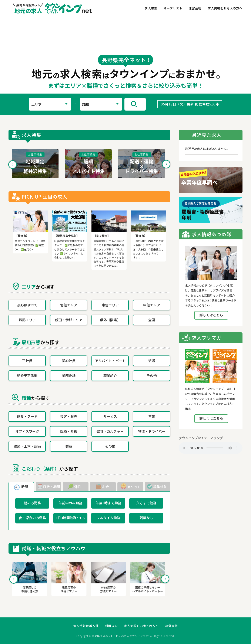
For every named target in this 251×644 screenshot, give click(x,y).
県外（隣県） (110, 320)
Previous (13, 164)
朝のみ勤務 (32, 503)
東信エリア (110, 305)
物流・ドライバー (152, 431)
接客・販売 (69, 416)
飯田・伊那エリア (69, 320)
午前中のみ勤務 (70, 503)
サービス (110, 416)
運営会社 (195, 8)
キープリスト (173, 8)
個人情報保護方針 (86, 626)
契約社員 (69, 361)
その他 (152, 375)
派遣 (152, 361)
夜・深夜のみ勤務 (32, 518)
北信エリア (69, 305)
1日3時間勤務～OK (70, 518)
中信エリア (152, 305)
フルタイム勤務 (108, 518)
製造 (69, 446)
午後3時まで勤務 (108, 503)
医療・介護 (69, 431)
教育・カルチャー (110, 431)
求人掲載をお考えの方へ (225, 8)
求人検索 (151, 8)
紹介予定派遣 (27, 375)
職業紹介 (110, 375)
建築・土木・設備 (27, 446)
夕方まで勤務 (146, 503)
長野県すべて (27, 305)
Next (166, 164)
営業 (152, 416)
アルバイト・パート (110, 361)
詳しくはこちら (211, 315)
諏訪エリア (27, 320)
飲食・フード (27, 416)
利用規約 (111, 626)
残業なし (146, 518)
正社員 (27, 361)
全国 (152, 320)
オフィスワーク (27, 431)
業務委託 (69, 375)
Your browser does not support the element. (211, 448)
